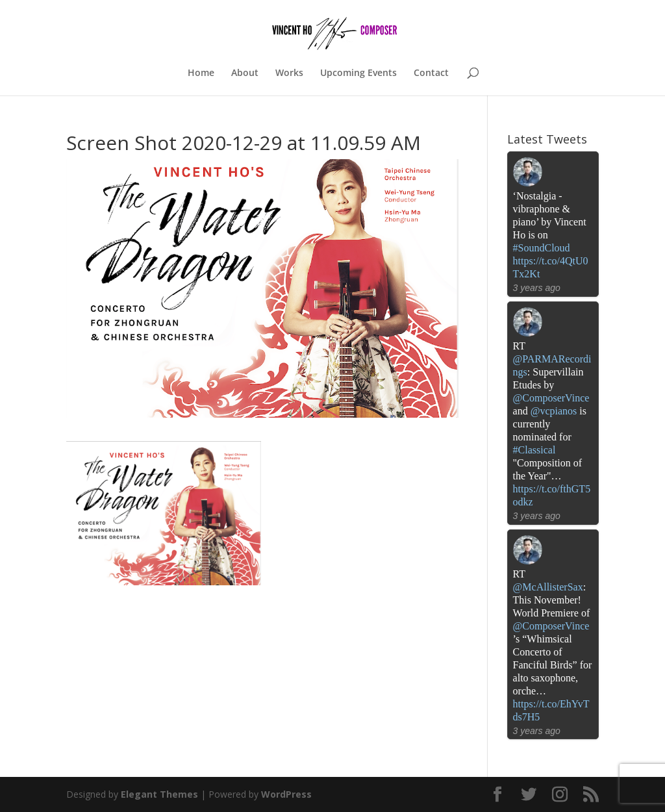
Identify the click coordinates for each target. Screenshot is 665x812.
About (245, 73)
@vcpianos (554, 411)
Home (201, 73)
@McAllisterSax (548, 587)
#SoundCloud (542, 248)
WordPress (286, 794)
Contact (431, 73)
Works (289, 73)
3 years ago (537, 288)
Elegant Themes (159, 794)
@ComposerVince (551, 398)
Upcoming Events (358, 73)
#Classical (534, 450)
